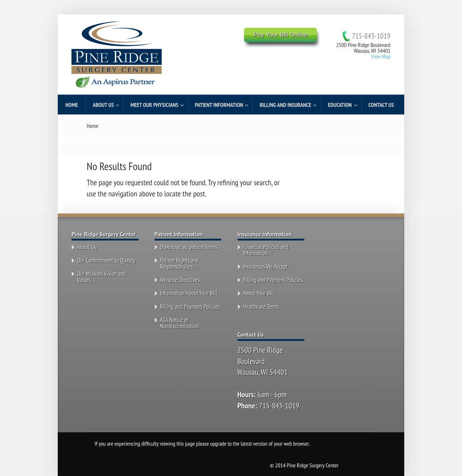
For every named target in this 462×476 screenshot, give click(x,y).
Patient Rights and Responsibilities (179, 263)
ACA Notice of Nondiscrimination (179, 323)
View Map (381, 56)
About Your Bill (259, 293)
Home (93, 126)
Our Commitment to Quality (106, 260)
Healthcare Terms (261, 307)
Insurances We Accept (265, 267)
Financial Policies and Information (266, 250)
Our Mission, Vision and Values (101, 277)
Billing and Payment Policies (190, 307)
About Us (86, 247)
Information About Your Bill (189, 293)
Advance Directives (180, 280)
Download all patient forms (189, 247)
